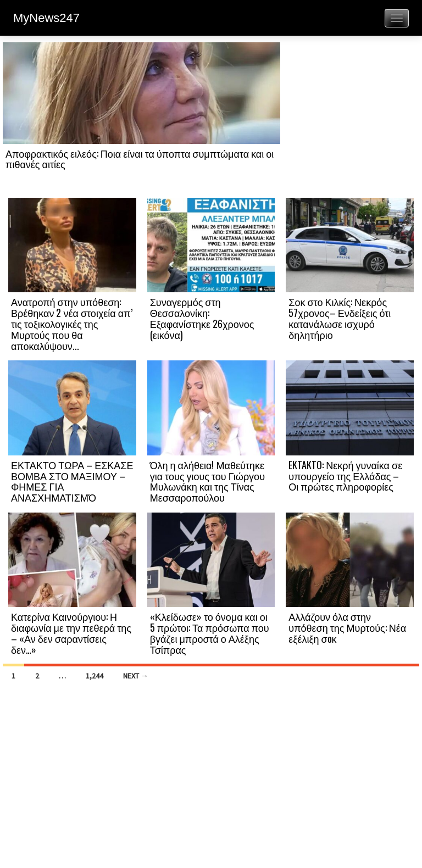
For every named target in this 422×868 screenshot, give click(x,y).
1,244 (95, 676)
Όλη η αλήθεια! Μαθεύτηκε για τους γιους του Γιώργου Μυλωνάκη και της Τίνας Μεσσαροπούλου (207, 481)
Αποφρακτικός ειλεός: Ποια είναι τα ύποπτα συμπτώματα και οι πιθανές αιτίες (140, 159)
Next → (136, 676)
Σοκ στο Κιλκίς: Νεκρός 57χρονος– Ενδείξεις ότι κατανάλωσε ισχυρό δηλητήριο (340, 318)
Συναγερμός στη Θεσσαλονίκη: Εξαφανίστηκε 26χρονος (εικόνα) (202, 318)
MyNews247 (46, 18)
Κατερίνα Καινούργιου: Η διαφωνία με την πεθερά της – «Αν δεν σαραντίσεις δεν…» (71, 633)
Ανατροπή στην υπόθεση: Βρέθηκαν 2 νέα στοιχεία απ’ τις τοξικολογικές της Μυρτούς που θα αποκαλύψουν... (72, 323)
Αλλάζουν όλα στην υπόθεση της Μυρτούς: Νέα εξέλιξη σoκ (347, 627)
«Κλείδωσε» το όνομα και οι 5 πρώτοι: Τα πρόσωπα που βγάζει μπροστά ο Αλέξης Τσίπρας (210, 633)
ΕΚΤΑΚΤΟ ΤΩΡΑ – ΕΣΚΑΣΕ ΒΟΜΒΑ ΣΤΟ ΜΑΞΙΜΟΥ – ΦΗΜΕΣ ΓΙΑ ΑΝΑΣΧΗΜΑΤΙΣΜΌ (72, 481)
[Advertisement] (350, 119)
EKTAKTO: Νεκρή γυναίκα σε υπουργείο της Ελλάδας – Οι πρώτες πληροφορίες (345, 476)
